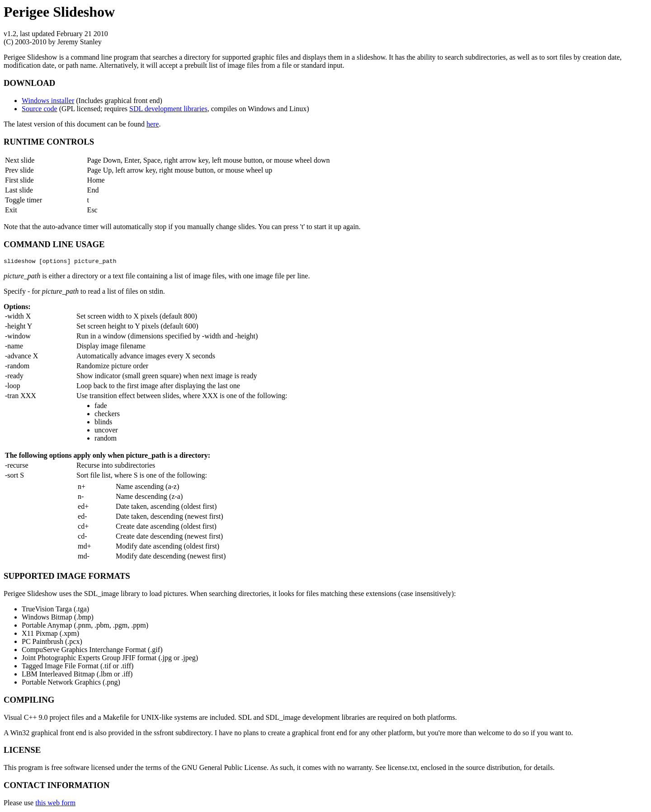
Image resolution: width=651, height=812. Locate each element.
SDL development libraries (168, 109)
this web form (55, 804)
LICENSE (22, 751)
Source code (40, 109)
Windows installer (48, 101)
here (153, 124)
